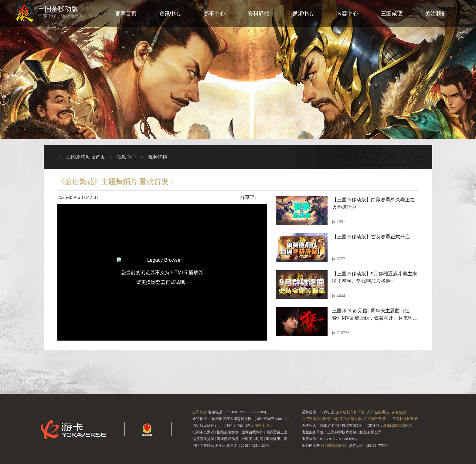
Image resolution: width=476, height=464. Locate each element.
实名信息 (399, 412)
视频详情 (158, 157)
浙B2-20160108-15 (397, 425)
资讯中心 (170, 14)
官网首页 (126, 14)
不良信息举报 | (351, 419)
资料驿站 (259, 14)
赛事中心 (214, 14)
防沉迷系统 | (312, 419)
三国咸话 (392, 14)
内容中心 (347, 14)
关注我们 (436, 14)
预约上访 (262, 425)
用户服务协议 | (379, 412)
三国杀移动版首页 (86, 157)
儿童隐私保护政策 (403, 419)
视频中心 (303, 14)
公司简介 (200, 412)
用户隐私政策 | (376, 419)
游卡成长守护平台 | (351, 412)
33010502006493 (334, 446)
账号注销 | (330, 419)
